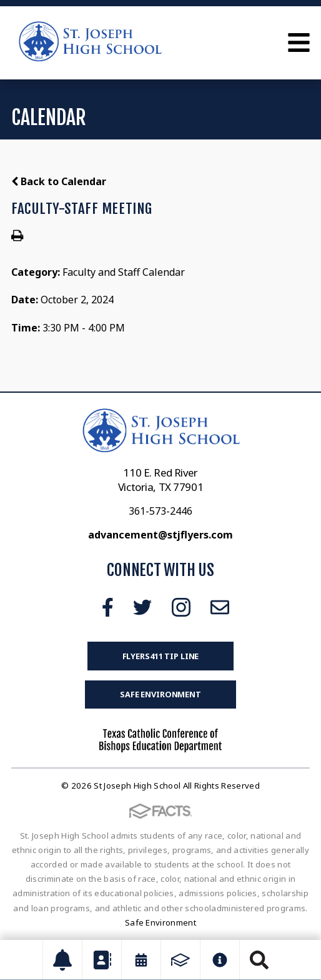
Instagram (181, 607)
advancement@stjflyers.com (160, 535)
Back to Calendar (59, 181)
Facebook (108, 607)
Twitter (142, 607)
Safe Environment (160, 694)
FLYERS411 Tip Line (161, 656)
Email (220, 607)
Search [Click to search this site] (259, 960)
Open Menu (299, 43)
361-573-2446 (160, 511)
